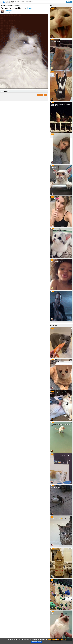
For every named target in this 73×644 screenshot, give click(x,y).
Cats (3, 6)
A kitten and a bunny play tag (56, 487)
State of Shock (53, 167)
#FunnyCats (16, 6)
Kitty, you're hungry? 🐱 (55, 10)
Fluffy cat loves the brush (56, 613)
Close (46, 95)
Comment (40, 95)
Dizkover (8, 2)
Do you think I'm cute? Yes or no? (57, 262)
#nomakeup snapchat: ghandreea (57, 136)
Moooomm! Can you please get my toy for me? (60, 456)
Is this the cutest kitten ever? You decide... (59, 230)
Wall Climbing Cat (54, 582)
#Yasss (30, 8)
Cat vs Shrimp (53, 330)
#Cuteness (9, 6)
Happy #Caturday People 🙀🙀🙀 (57, 361)
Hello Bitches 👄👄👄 (55, 199)
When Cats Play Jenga (55, 550)
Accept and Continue (37, 642)
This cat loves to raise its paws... (57, 73)
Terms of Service (61, 639)
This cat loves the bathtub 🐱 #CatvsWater (59, 519)
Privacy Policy (51, 639)
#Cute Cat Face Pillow (55, 393)
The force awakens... (55, 293)
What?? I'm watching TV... (56, 41)
